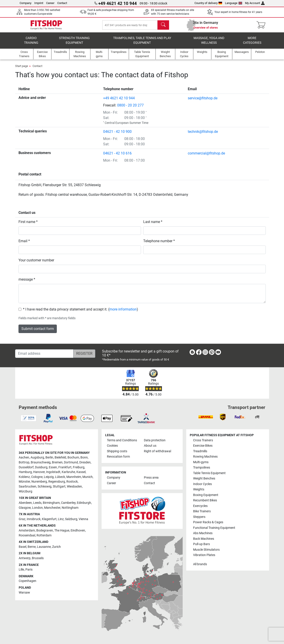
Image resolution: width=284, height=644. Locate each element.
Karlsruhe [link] (68, 472)
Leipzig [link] (49, 477)
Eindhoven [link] (78, 530)
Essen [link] (53, 467)
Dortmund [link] (71, 462)
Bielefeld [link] (60, 457)
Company (26, 3)
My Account (255, 3)
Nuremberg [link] (39, 482)
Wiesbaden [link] (74, 487)
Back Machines (204, 539)
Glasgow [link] (25, 508)
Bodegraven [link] (45, 530)
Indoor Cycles (202, 484)
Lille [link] (21, 570)
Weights (199, 489)
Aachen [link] (24, 457)
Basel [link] (22, 547)
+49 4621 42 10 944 (119, 101)
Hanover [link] (39, 472)
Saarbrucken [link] (28, 487)
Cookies (112, 446)
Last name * (153, 225)
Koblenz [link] (24, 477)
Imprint (39, 3)
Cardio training (31, 44)
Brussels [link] (38, 558)
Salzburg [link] (71, 519)
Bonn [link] (84, 457)
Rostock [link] (72, 482)
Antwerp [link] (25, 558)
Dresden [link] (85, 462)
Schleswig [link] (45, 487)
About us (150, 446)
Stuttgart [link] (59, 487)
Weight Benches (204, 478)
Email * (24, 244)
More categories (252, 44)
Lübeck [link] (60, 477)
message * (27, 282)
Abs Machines (203, 533)
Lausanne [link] (44, 547)
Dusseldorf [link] (26, 467)
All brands (200, 564)
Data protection (155, 440)
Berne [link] (32, 547)
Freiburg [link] (79, 467)
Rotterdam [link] (44, 535)
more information (123, 312)
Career (50, 3)
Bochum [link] (73, 457)
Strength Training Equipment (74, 44)
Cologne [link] (37, 477)
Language (234, 3)
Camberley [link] (68, 503)
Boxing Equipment (206, 495)
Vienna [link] (83, 519)
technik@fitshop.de (203, 135)
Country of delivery (208, 3)
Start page (22, 69)
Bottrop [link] (24, 462)
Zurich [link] (56, 547)
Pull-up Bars (201, 544)
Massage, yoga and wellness (209, 44)
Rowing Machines (205, 457)
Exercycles (200, 506)
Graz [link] (22, 519)
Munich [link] (88, 477)
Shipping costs (117, 451)
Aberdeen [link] (25, 503)
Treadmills (200, 451)
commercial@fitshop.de (206, 156)
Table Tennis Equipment (209, 473)
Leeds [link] (37, 503)
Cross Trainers (203, 440)
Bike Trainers (202, 511)
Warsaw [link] (24, 593)
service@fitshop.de (203, 101)
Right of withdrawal (157, 451)
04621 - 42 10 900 (117, 135)
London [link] (37, 508)
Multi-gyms (201, 462)
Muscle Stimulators (206, 550)
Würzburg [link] (26, 491)
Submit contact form (38, 332)
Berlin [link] (49, 457)
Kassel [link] (81, 472)
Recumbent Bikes (205, 500)
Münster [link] (24, 482)
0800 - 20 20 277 (130, 108)
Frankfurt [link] (65, 467)
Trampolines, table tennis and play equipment (142, 44)
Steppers (199, 517)
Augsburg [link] (37, 457)
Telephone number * (159, 244)
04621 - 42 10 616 (117, 156)
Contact (62, 3)
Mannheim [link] (74, 477)
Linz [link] (61, 519)
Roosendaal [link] (27, 535)
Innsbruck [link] (34, 519)
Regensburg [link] (57, 482)
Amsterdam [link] (27, 530)
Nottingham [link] (70, 508)
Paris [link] (29, 570)
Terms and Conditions (122, 440)
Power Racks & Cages (208, 522)
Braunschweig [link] (41, 462)
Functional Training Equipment (214, 528)
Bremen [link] (57, 462)
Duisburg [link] (41, 467)
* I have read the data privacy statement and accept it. (65, 312)
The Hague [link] (62, 530)
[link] (192, 353)
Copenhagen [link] (28, 581)
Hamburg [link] (25, 472)
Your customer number (36, 263)
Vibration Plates (204, 555)
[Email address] (44, 354)
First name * (28, 225)
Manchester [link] (52, 508)
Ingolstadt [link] (53, 472)
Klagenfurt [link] (49, 519)
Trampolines (202, 468)
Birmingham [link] (51, 503)
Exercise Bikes (203, 446)
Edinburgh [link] (84, 503)
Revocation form (118, 457)
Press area (151, 478)
